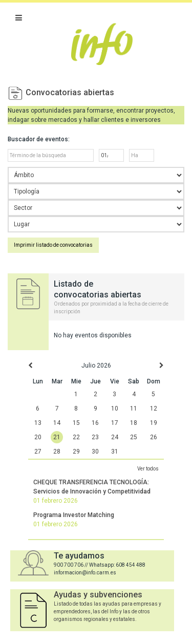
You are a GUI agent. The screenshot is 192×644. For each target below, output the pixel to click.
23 (95, 437)
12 (154, 409)
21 (57, 437)
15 (76, 423)
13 (38, 423)
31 (115, 452)
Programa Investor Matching (74, 515)
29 (76, 452)
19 (154, 423)
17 (115, 423)
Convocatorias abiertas (70, 92)
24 (115, 437)
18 (134, 423)
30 (95, 452)
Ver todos (148, 469)
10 (115, 409)
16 (95, 423)
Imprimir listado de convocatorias (53, 245)
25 (134, 437)
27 (38, 452)
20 (38, 437)
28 (57, 452)
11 (134, 409)
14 (57, 423)
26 (154, 437)
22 (76, 437)
